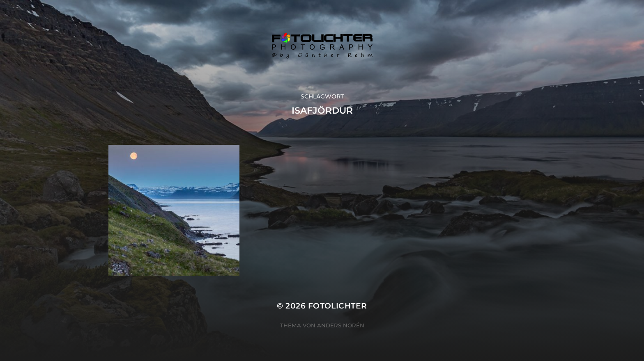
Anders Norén (341, 325)
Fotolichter (338, 306)
